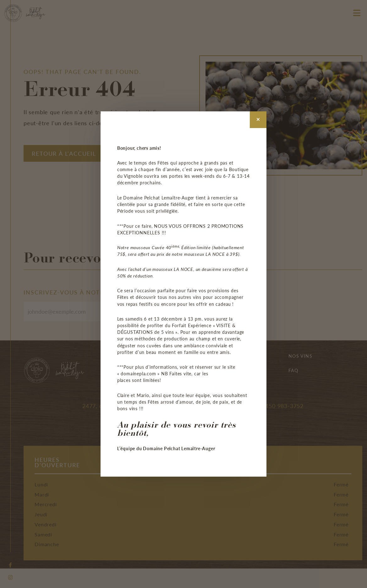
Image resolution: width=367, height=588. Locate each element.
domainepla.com (138, 373)
